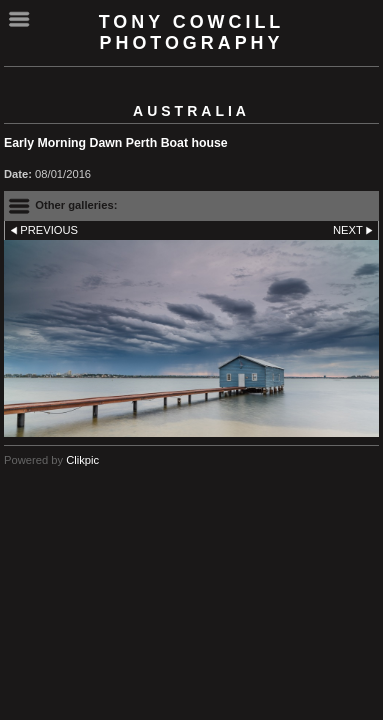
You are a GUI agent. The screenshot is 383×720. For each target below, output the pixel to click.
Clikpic (82, 460)
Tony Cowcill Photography (192, 32)
